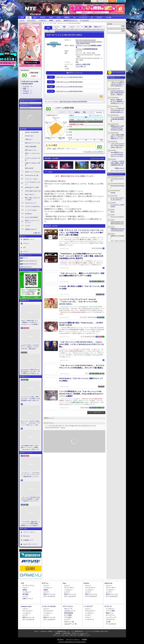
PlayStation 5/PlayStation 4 (30, 264)
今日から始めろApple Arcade (33, 191)
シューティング (111, 617)
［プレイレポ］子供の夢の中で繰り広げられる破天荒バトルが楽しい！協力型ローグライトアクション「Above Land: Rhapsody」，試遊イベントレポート (30, 499)
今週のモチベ (29, 139)
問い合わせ (51, 1)
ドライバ (26, 251)
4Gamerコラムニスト (31, 203)
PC (29, 17)
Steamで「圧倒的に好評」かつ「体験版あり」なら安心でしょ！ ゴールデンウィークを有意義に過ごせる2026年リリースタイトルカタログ (31, 323)
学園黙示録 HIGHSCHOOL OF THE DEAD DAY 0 (118, 230)
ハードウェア (83, 17)
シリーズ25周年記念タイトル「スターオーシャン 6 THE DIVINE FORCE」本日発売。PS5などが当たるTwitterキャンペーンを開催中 (81, 394)
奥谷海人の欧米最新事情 (32, 132)
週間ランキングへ (120, 168)
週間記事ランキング (29, 239)
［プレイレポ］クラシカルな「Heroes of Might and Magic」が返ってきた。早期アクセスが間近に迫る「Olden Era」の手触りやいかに (117, 146)
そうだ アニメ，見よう (31, 179)
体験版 (51, 20)
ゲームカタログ (85, 20)
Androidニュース (70, 611)
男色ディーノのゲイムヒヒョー (33, 154)
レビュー (22, 20)
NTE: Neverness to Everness (118, 186)
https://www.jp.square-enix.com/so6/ (86, 40)
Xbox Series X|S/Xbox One (30, 261)
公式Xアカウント (29, 1)
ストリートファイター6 (117, 217)
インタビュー (43, 20)
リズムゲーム (110, 620)
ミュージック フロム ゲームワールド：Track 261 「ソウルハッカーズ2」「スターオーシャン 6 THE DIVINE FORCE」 (78, 302)
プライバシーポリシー (29, 532)
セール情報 (68, 615)
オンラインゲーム (28, 585)
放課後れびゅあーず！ (31, 229)
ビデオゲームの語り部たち (33, 206)
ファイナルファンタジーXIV (117, 180)
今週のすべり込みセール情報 (33, 164)
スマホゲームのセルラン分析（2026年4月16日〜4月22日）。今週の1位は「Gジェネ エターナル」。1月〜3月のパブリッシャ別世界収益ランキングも (117, 93)
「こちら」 (82, 633)
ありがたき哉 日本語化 (31, 217)
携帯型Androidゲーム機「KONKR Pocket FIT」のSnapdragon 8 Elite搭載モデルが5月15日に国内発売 (117, 128)
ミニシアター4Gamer (31, 210)
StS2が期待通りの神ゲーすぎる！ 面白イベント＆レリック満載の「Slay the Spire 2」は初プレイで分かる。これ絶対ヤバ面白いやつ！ (31, 448)
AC (92, 17)
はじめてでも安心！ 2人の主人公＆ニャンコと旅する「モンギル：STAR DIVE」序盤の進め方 (30, 347)
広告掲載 (84, 639)
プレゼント (26, 243)
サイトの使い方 (41, 1)
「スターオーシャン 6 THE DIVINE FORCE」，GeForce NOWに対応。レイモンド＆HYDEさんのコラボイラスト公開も (81, 344)
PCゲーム (26, 258)
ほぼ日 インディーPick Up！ (33, 172)
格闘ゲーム (110, 613)
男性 (84, 112)
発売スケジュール (49, 594)
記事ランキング (28, 599)
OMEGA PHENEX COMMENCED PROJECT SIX (117, 223)
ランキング (121, 1)
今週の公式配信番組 (31, 147)
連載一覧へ (38, 233)
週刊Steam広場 (29, 168)
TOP (22, 17)
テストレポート (90, 611)
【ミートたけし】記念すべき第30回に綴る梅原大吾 (117, 119)
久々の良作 (53, 145)
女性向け (67, 17)
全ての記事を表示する (97, 412)
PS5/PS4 (43, 17)
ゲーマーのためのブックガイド (33, 183)
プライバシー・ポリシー (73, 639)
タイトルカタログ (49, 596)
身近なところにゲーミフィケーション (33, 221)
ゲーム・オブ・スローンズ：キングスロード (117, 199)
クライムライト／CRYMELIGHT (117, 206)
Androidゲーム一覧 (70, 624)
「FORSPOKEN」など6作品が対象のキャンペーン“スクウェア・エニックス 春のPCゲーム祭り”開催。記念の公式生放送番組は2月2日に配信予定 (81, 256)
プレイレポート (32, 20)
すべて (99, 112)
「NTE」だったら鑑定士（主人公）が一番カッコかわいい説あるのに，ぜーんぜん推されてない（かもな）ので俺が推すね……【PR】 (117, 84)
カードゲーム (110, 615)
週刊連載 (25, 594)
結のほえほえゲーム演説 (32, 187)
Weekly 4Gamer (29, 136)
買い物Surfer (29, 214)
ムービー (58, 20)
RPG (77, 62)
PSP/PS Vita (108, 583)
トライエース (80, 49)
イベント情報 (110, 611)
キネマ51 (28, 226)
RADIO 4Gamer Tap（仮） (32, 175)
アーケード (108, 606)
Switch (51, 17)
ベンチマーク (90, 620)
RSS (20, 1)
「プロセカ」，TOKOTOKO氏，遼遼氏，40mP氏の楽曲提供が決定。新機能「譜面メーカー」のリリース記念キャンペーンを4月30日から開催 (117, 163)
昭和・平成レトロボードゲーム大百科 (33, 199)
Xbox (35, 17)
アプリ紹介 (68, 617)
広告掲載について (28, 540)
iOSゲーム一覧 (69, 622)
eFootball (113, 192)
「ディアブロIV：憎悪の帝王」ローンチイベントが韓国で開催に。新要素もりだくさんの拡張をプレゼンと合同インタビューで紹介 (30, 524)
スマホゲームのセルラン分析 (33, 159)
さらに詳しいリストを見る (94, 152)
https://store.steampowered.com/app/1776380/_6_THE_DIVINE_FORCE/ (89, 43)
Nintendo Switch (27, 267)
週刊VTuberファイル (31, 150)
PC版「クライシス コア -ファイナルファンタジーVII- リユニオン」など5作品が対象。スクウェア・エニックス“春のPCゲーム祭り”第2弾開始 (81, 233)
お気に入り (104, 1)
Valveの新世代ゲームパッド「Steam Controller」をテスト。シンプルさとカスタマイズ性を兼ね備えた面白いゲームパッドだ (117, 154)
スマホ (58, 17)
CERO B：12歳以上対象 (83, 64)
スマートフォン (68, 606)
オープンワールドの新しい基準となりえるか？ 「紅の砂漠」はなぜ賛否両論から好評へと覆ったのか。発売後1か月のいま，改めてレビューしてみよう (30, 399)
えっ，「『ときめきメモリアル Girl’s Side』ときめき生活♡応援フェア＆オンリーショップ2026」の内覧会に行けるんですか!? (117, 110)
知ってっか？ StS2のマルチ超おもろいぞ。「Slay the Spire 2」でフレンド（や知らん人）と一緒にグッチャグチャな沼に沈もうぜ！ (31, 423)
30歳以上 (77, 112)
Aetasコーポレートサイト (30, 544)
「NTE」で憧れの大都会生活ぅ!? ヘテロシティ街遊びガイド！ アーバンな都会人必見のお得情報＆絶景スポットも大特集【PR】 (117, 137)
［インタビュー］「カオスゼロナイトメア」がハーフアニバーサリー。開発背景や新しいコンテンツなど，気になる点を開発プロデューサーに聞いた (30, 475)
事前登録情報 (69, 613)
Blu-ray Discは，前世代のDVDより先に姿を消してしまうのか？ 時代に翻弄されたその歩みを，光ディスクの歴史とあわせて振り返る (30, 371)
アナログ (99, 17)
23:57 (54, 148)
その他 (108, 622)
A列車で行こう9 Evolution (117, 237)
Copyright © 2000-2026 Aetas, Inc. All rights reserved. (72, 642)
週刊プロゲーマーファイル (33, 143)
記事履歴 (112, 1)
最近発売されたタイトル (70, 20)
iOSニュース (68, 609)
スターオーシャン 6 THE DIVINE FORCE (69, 77)
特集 (25, 89)
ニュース (26, 86)
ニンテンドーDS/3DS (49, 606)
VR (74, 17)
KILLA (112, 212)
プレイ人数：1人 (81, 66)
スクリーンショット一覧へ (97, 158)
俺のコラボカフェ (30, 194)
